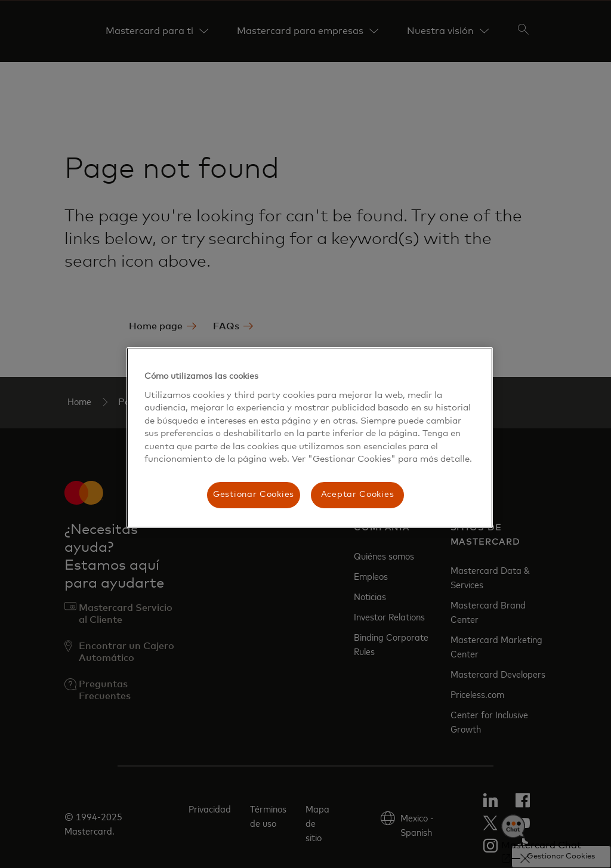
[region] (310, 438)
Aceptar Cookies (358, 495)
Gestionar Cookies (254, 495)
